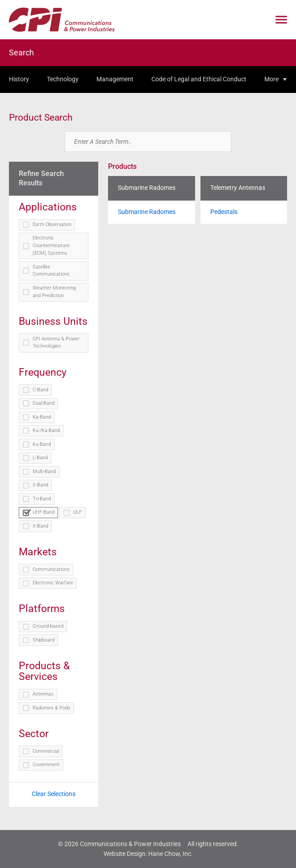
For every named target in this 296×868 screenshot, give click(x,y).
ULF (77, 512)
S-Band (40, 485)
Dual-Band (44, 403)
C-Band (40, 390)
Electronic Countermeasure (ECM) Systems (51, 245)
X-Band (40, 526)
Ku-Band (42, 444)
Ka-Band (42, 417)
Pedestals (224, 212)
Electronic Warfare (53, 583)
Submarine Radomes (147, 188)
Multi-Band (44, 472)
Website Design (125, 854)
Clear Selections (54, 794)
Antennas (43, 694)
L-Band (40, 458)
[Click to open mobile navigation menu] (281, 20)
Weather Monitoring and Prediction (54, 292)
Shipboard (44, 640)
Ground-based (48, 626)
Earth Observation (52, 224)
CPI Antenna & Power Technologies (56, 343)
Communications (51, 569)
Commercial (46, 751)
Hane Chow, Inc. (171, 854)
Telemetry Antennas (238, 188)
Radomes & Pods (52, 708)
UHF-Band (44, 512)
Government (46, 765)
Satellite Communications (51, 271)
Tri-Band (42, 499)
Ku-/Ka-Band (46, 430)
